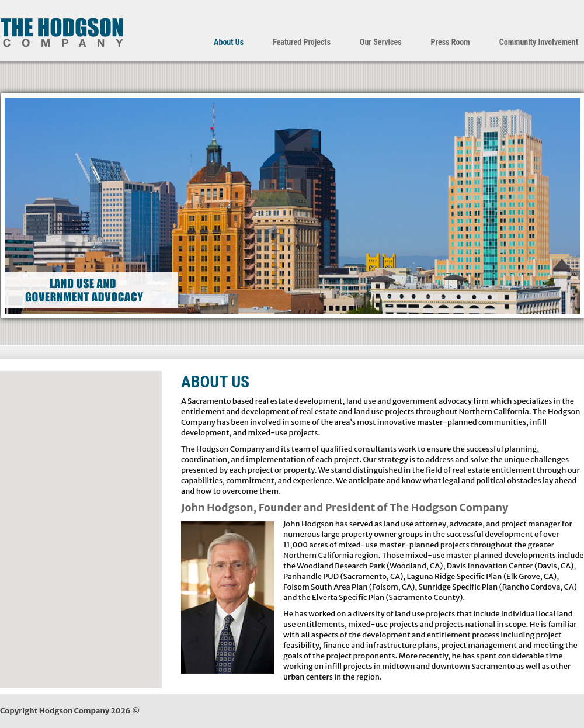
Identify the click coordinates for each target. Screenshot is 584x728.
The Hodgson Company (62, 32)
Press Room (451, 42)
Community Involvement (539, 42)
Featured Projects (302, 42)
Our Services (381, 42)
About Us (229, 42)
